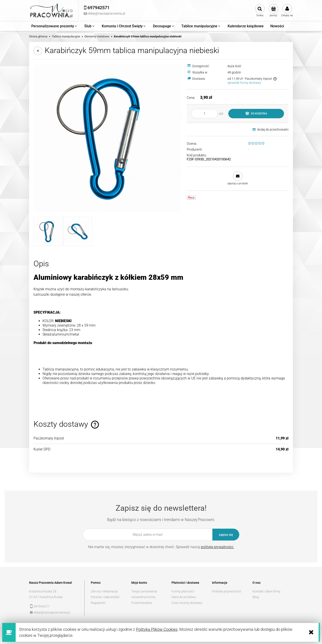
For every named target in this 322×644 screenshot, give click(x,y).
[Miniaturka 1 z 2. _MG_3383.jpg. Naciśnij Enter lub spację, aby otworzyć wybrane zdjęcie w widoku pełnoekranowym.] (48, 231)
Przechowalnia (142, 603)
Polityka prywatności (227, 591)
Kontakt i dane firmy (266, 591)
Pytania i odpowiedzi (105, 597)
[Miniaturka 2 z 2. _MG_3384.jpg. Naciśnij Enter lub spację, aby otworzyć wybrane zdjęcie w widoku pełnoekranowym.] (78, 231)
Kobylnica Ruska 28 (43, 591)
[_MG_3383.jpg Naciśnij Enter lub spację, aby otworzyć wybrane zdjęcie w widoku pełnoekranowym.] (107, 138)
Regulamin (98, 603)
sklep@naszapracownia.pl (52, 612)
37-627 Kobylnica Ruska (46, 597)
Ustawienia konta (143, 597)
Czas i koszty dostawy (187, 603)
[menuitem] (54, 26)
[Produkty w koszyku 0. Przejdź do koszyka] (273, 11)
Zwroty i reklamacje (104, 591)
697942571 (42, 606)
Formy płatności (183, 591)
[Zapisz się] (226, 535)
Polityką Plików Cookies (157, 629)
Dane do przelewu (184, 597)
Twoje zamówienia (144, 591)
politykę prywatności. (217, 547)
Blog (256, 597)
